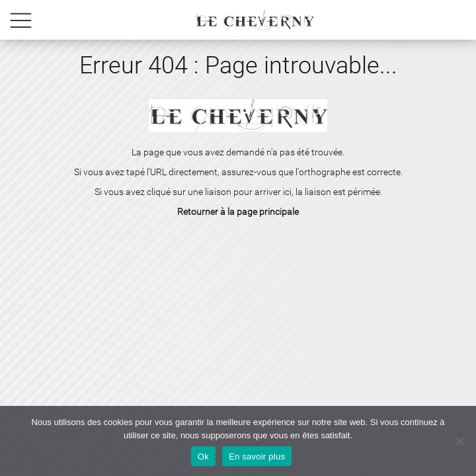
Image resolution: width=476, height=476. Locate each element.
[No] (459, 441)
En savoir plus (257, 456)
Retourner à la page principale (238, 212)
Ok (203, 456)
